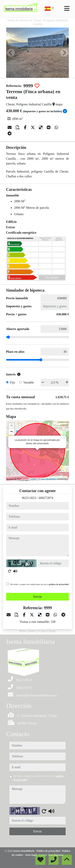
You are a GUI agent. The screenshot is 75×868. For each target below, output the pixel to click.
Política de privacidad (48, 851)
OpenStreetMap (48, 479)
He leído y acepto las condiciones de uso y (39, 584)
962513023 (29, 498)
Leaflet (33, 479)
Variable (28, 382)
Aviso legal (31, 855)
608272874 (46, 498)
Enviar (37, 597)
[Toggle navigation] (67, 8)
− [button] (11, 432)
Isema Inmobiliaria (24, 851)
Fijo (13, 382)
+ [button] (11, 426)
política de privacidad (59, 584)
